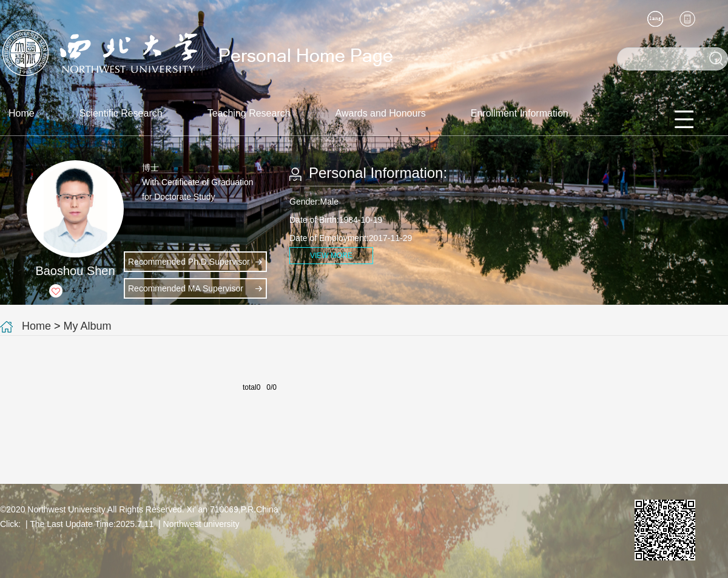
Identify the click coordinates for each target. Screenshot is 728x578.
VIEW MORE (331, 256)
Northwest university (201, 524)
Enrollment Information (520, 113)
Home (22, 113)
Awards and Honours (381, 113)
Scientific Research (121, 113)
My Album (88, 326)
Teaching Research (249, 113)
